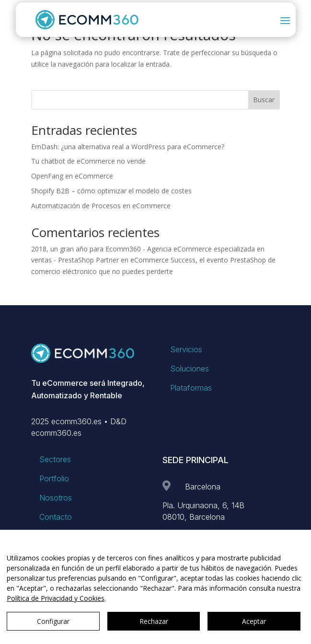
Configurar (53, 621)
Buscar (264, 100)
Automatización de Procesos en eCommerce (101, 206)
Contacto (56, 517)
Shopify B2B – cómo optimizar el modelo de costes (111, 191)
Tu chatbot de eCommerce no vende (88, 161)
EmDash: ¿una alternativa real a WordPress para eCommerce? (128, 147)
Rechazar (154, 621)
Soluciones (190, 369)
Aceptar (254, 621)
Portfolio (54, 478)
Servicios (186, 349)
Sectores (55, 459)
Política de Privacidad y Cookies (56, 598)
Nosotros (56, 498)
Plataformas (191, 388)
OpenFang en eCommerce (72, 176)
